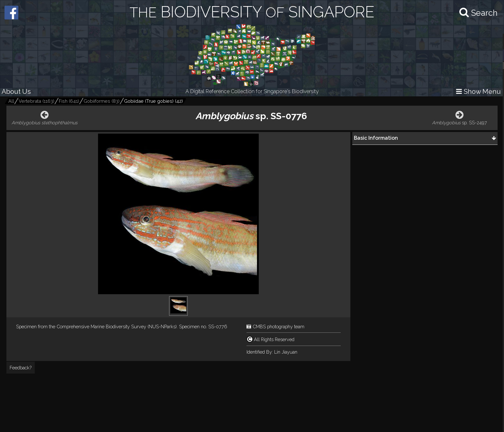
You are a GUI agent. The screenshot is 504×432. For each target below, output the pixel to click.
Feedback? (21, 368)
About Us (16, 91)
